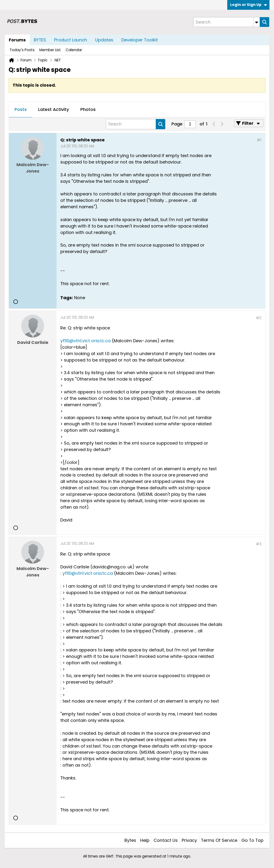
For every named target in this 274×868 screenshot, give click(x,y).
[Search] (227, 22)
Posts (21, 109)
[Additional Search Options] (257, 22)
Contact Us (166, 840)
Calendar (74, 50)
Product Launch (71, 40)
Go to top (252, 840)
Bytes (130, 840)
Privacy (189, 840)
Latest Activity (54, 109)
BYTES (40, 40)
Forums (17, 40)
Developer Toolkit (140, 40)
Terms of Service (219, 840)
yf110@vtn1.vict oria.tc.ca (85, 341)
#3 (259, 544)
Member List (50, 50)
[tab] (21, 110)
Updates (104, 40)
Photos (88, 109)
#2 (259, 318)
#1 (259, 140)
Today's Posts (22, 50)
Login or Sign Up (248, 5)
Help (145, 840)
